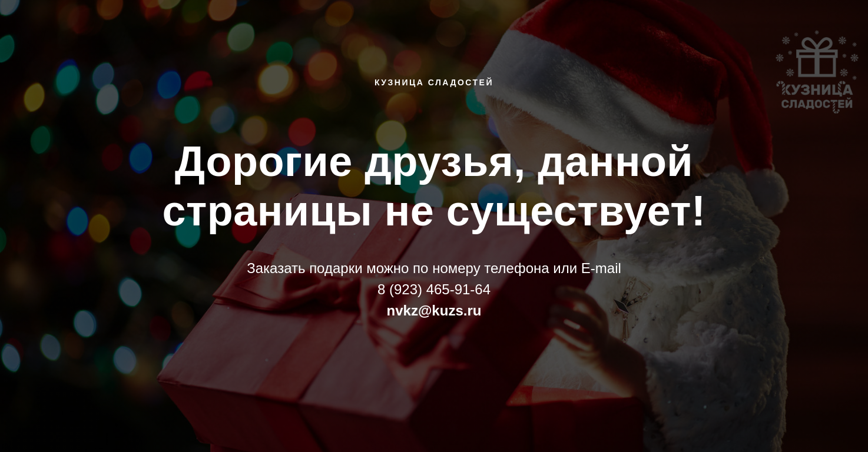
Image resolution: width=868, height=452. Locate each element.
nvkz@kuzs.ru (434, 310)
